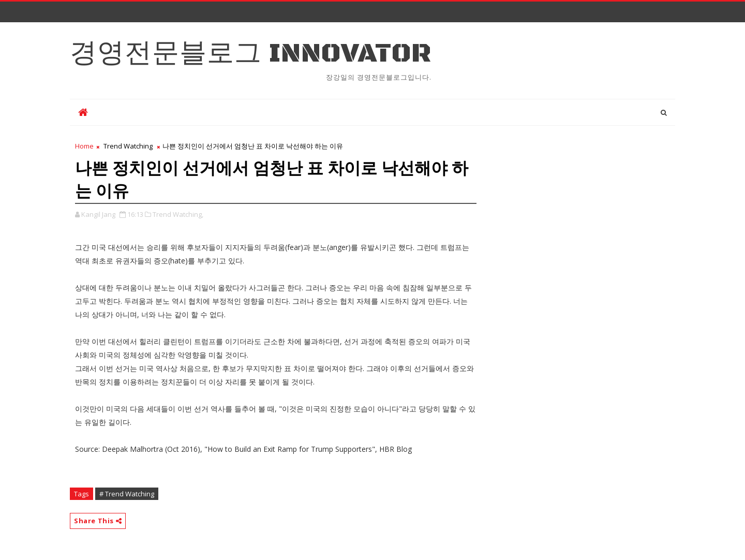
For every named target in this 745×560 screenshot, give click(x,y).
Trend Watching (128, 146)
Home (84, 146)
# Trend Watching (127, 494)
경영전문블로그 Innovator (251, 54)
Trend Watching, (178, 214)
